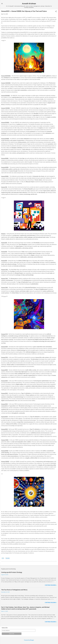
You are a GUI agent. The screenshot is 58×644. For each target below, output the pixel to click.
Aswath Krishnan (29, 4)
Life (3, 558)
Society (8, 558)
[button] (56, 12)
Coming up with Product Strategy (12, 572)
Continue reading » (51, 585)
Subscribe (5, 628)
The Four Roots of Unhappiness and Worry (14, 590)
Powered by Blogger (29, 640)
